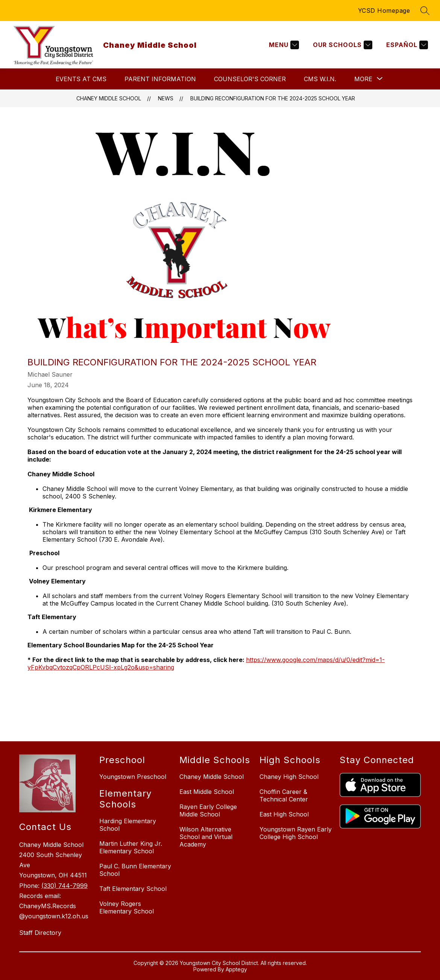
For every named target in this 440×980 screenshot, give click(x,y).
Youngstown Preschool (133, 777)
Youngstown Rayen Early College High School (296, 833)
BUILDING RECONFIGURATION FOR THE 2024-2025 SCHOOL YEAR (273, 98)
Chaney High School (289, 777)
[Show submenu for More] (363, 79)
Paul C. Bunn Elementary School (135, 870)
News (166, 98)
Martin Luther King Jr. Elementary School (131, 847)
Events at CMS (81, 79)
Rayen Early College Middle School (208, 810)
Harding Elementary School (128, 825)
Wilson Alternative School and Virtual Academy (206, 837)
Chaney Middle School (109, 98)
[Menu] (283, 45)
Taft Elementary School (133, 889)
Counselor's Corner (250, 79)
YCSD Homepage (384, 11)
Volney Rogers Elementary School (127, 907)
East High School (284, 814)
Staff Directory (40, 933)
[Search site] (425, 11)
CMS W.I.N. (320, 79)
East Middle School (207, 792)
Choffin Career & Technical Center (284, 795)
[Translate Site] (406, 45)
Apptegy (236, 969)
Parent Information (160, 79)
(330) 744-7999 (64, 886)
